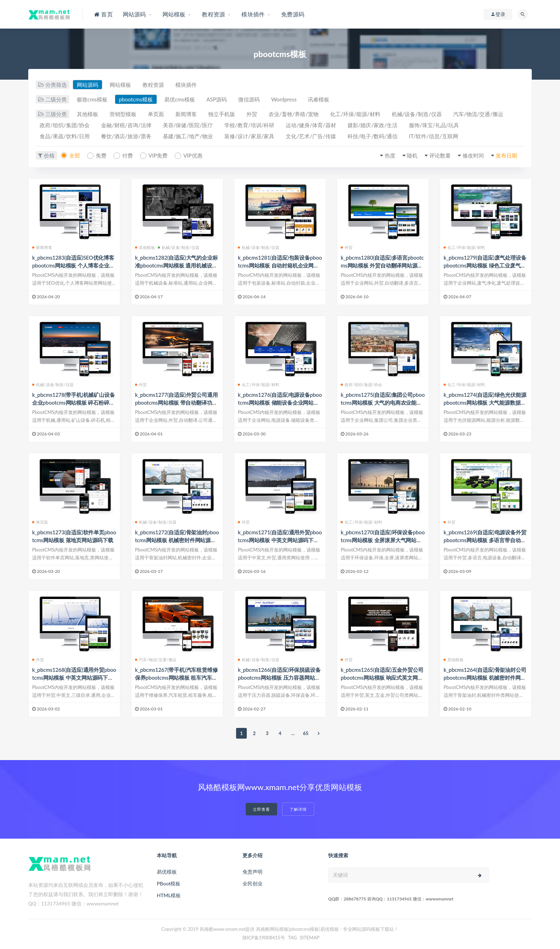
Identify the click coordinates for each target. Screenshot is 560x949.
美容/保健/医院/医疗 (188, 125)
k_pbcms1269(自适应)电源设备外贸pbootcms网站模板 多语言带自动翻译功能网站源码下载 (485, 540)
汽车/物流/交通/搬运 (478, 114)
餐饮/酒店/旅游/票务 (126, 136)
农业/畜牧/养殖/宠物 (294, 114)
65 (306, 733)
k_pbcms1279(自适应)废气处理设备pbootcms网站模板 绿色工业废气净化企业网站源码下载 (485, 265)
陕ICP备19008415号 (264, 938)
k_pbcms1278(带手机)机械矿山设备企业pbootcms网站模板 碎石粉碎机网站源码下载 (73, 403)
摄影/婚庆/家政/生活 (372, 125)
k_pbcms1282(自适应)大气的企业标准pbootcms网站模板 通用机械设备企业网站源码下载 (176, 265)
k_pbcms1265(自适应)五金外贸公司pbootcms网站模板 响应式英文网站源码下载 (382, 678)
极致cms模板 (92, 99)
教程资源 (153, 85)
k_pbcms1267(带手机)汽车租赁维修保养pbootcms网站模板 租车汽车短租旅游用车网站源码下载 (176, 678)
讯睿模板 (319, 99)
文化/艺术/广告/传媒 (311, 136)
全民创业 (252, 883)
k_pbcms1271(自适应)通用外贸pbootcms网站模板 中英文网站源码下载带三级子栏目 (280, 540)
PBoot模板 (169, 883)
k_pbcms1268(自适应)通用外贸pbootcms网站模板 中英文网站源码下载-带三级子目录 (74, 678)
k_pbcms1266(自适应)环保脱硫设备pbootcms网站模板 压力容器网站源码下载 (279, 678)
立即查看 (261, 809)
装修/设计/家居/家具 (249, 136)
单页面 (156, 114)
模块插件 (186, 85)
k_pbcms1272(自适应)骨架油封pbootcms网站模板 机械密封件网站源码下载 (177, 540)
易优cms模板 (180, 99)
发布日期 (506, 155)
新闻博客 (186, 114)
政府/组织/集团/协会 (65, 125)
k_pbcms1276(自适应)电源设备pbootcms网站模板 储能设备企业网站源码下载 (280, 403)
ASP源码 (217, 99)
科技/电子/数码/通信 (372, 136)
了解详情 (298, 809)
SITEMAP (310, 938)
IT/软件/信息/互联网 (433, 136)
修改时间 (473, 155)
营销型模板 (123, 114)
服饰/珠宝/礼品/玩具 (434, 125)
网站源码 (87, 85)
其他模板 (87, 114)
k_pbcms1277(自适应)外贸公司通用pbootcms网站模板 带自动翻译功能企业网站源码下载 (176, 403)
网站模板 (120, 85)
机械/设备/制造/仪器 (417, 114)
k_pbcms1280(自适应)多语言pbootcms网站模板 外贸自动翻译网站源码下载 (382, 265)
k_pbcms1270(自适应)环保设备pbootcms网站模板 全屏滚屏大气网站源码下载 (383, 540)
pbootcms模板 (136, 99)
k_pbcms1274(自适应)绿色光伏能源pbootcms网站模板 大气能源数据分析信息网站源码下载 (485, 403)
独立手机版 (222, 114)
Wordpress (284, 99)
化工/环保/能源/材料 (355, 114)
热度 (390, 155)
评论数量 (440, 155)
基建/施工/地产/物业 (188, 136)
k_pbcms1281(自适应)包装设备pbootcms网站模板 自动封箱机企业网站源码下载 (280, 265)
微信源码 (249, 99)
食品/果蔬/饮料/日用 (65, 136)
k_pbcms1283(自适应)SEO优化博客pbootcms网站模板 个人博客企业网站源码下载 (73, 265)
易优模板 (167, 872)
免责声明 (252, 872)
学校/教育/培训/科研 (249, 125)
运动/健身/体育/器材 (311, 125)
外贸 (252, 114)
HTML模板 (169, 895)
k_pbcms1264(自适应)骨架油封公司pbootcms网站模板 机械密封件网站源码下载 (485, 678)
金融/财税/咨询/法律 (126, 125)
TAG (292, 938)
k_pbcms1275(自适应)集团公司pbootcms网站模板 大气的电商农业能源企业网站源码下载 (383, 403)
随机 (412, 155)
